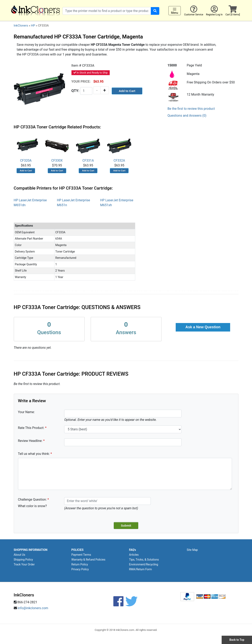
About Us (20, 555)
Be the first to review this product (191, 109)
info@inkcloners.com (33, 608)
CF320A (26, 148)
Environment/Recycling (144, 564)
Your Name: (26, 412)
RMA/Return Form (141, 569)
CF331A (88, 148)
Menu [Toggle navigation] (175, 11)
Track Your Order (24, 564)
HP (33, 26)
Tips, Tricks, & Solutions (144, 560)
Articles (134, 555)
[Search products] (107, 11)
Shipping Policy (23, 560)
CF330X (57, 148)
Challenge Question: (32, 500)
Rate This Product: (31, 428)
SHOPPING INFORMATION (31, 550)
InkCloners (21, 26)
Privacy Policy (80, 569)
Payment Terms (81, 555)
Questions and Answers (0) (187, 116)
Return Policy (80, 564)
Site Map (192, 550)
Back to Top (237, 640)
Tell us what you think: (34, 454)
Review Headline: (30, 441)
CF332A (119, 148)
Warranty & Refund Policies (88, 560)
